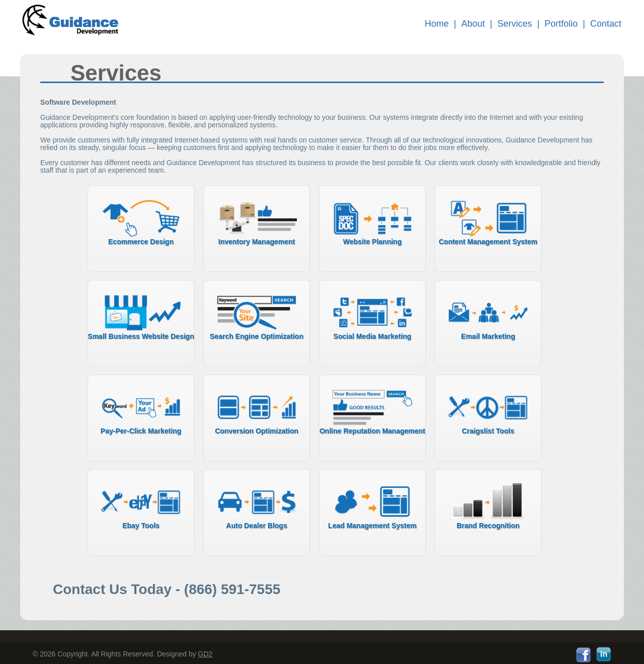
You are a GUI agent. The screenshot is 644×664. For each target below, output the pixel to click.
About (473, 24)
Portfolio (561, 24)
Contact (606, 24)
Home (437, 24)
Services (515, 24)
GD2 (206, 654)
